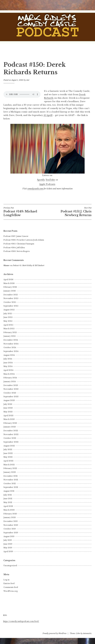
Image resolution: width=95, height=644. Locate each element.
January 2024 (10, 382)
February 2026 (10, 287)
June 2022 (8, 453)
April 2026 (8, 280)
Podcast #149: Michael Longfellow (25, 212)
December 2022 (11, 431)
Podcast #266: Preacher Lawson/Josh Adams (24, 240)
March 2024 (9, 374)
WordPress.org (11, 591)
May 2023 (8, 412)
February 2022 (10, 468)
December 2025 (11, 295)
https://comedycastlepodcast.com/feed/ (21, 621)
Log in (6, 580)
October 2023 (10, 393)
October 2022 (10, 438)
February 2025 (10, 332)
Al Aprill (48, 115)
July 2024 (8, 359)
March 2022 (9, 465)
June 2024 (8, 363)
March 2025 (9, 329)
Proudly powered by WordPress (54, 633)
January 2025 (10, 336)
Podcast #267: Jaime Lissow (16, 236)
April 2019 (8, 551)
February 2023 (10, 423)
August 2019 (9, 536)
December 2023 (11, 385)
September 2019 (11, 533)
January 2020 (10, 517)
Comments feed (11, 587)
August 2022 (9, 446)
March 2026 (9, 283)
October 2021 (10, 484)
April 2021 (8, 506)
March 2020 (9, 510)
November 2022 (11, 434)
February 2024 (10, 378)
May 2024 (8, 366)
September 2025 (11, 306)
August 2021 (9, 491)
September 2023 (11, 397)
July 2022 (8, 449)
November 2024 (11, 344)
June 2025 (8, 317)
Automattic (87, 633)
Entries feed (9, 583)
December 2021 (11, 476)
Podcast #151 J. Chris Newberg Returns (70, 212)
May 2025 (8, 321)
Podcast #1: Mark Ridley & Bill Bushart (29, 265)
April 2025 (8, 325)
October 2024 (10, 347)
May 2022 (8, 457)
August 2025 (9, 310)
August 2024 (9, 355)
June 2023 (8, 408)
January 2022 (10, 472)
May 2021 (8, 502)
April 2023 (8, 416)
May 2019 (8, 548)
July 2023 (8, 404)
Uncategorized (10, 566)
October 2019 (10, 529)
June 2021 (8, 499)
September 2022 (11, 442)
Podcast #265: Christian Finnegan (19, 244)
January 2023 (10, 427)
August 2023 (9, 400)
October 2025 (10, 302)
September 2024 (11, 351)
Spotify (41, 180)
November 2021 (11, 480)
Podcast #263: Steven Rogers (17, 251)
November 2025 (11, 298)
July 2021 (8, 495)
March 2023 (9, 419)
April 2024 (8, 370)
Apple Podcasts (47, 184)
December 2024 (11, 340)
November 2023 (11, 389)
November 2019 (11, 525)
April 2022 (8, 461)
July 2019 (8, 540)
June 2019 (8, 544)
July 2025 (8, 314)
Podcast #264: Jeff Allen (14, 248)
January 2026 (10, 291)
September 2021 (11, 487)
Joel (28, 80)
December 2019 (11, 521)
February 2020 (10, 514)
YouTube (50, 180)
